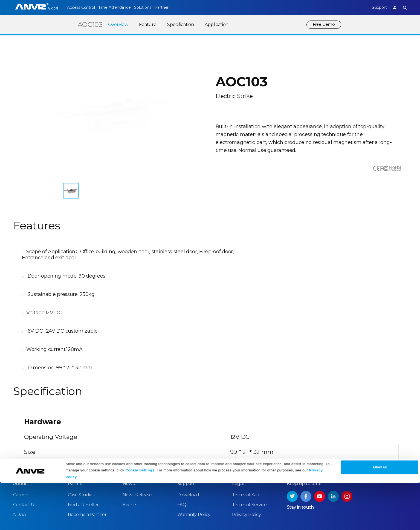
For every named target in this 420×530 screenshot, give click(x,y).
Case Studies (81, 441)
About (20, 430)
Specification (179, 25)
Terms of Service (249, 451)
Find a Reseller (83, 451)
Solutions (153, 7)
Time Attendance (119, 7)
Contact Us (25, 451)
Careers (21, 441)
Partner (177, 7)
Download (188, 441)
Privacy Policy (247, 461)
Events (130, 451)
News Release (137, 441)
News (129, 430)
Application (215, 25)
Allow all (380, 514)
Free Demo (323, 25)
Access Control (81, 7)
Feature (146, 25)
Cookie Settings (140, 517)
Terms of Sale (246, 441)
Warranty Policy (194, 461)
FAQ (182, 451)
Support (374, 7)
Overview (116, 25)
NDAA (20, 461)
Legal (238, 430)
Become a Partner (87, 461)
